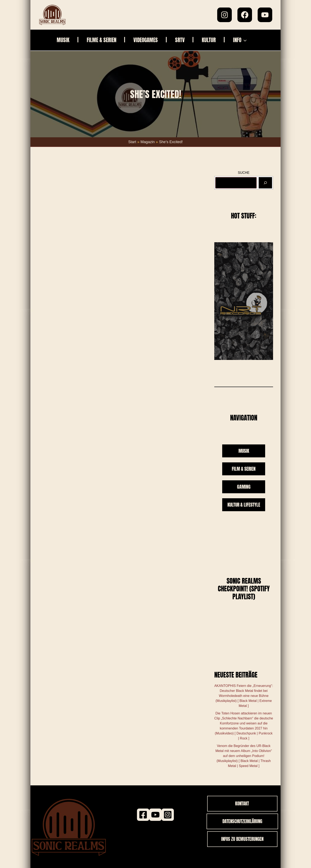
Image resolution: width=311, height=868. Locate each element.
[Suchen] (265, 183)
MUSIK (244, 451)
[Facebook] (245, 15)
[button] (249, 40)
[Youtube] (155, 815)
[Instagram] (224, 15)
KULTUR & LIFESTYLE (244, 505)
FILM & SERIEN (244, 469)
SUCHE (244, 173)
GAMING (244, 487)
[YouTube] (265, 15)
